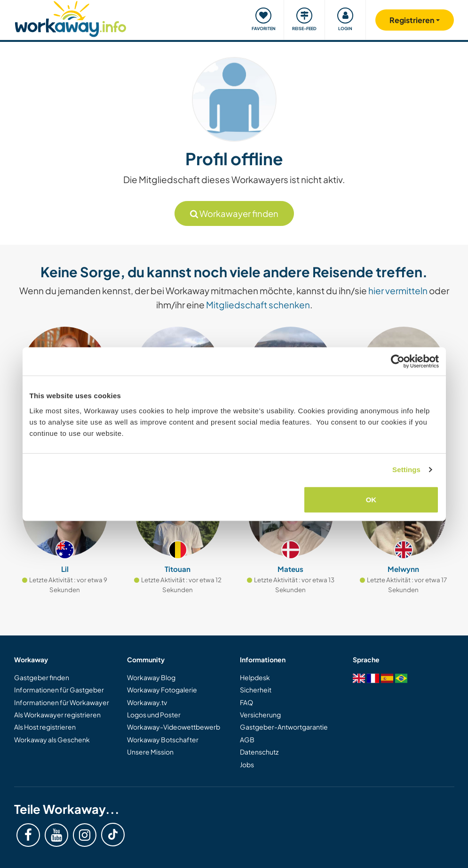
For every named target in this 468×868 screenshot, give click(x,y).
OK (371, 499)
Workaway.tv (147, 702)
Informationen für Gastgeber (59, 690)
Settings (406, 470)
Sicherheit (256, 690)
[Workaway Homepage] (71, 18)
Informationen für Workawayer (62, 702)
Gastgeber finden (42, 677)
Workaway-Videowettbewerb (174, 727)
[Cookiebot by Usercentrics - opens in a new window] (398, 362)
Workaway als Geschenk (52, 739)
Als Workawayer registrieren (57, 715)
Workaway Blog (151, 677)
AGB (247, 739)
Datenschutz (259, 752)
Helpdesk (255, 677)
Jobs (247, 764)
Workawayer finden (234, 213)
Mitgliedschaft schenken (258, 305)
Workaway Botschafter (163, 739)
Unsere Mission (150, 752)
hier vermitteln (398, 290)
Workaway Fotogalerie (162, 690)
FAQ (246, 702)
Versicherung (260, 715)
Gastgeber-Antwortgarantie (284, 727)
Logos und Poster (154, 715)
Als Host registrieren (45, 727)
